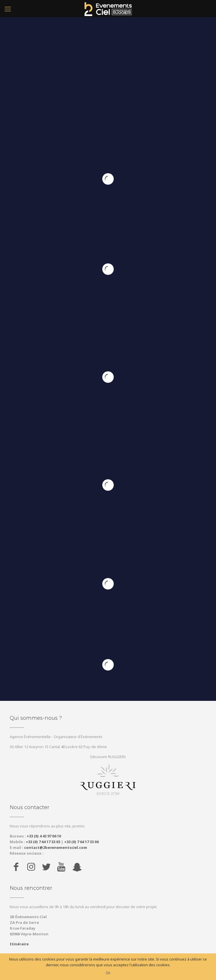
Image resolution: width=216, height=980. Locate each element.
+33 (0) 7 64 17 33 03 (43, 842)
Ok (108, 973)
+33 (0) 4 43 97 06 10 (44, 836)
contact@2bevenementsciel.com (56, 847)
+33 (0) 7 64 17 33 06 (81, 842)
